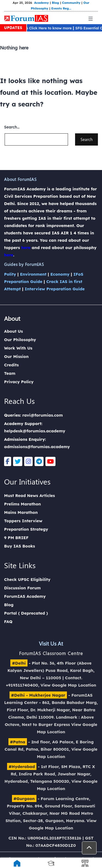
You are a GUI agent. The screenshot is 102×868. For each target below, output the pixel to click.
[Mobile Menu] (90, 19)
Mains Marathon (21, 512)
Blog (55, 3)
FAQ (8, 622)
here (26, 248)
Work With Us (18, 348)
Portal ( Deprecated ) (26, 613)
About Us (13, 331)
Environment (33, 274)
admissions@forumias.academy (37, 447)
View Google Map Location (68, 685)
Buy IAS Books (20, 546)
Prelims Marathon (22, 504)
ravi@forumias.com (43, 415)
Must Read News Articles (30, 496)
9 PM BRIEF (16, 538)
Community (71, 3)
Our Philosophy (20, 340)
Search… (12, 127)
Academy (41, 3)
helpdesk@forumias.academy (35, 431)
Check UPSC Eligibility (27, 579)
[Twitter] (18, 461)
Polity (10, 274)
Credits (11, 365)
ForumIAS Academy (25, 596)
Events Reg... (61, 8)
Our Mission (16, 356)
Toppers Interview (23, 521)
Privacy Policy (19, 382)
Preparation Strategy (26, 529)
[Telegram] (39, 461)
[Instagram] (28, 461)
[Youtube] (50, 461)
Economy (60, 274)
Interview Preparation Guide (55, 289)
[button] (89, 848)
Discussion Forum (22, 588)
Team (10, 373)
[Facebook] (8, 461)
